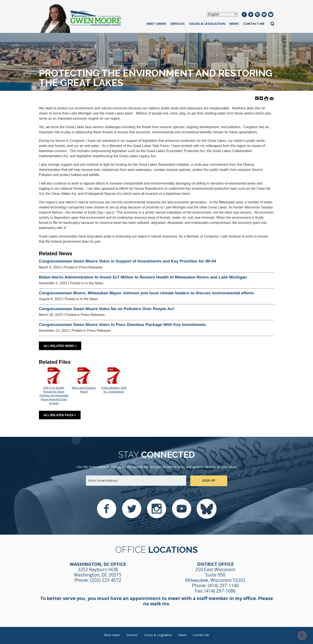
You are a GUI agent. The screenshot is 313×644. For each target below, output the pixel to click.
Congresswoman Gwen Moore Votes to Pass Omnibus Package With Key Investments (122, 325)
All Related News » (60, 346)
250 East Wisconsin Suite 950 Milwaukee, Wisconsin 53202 (215, 575)
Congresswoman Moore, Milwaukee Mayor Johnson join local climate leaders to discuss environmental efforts (146, 293)
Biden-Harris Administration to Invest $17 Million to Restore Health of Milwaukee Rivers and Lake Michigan (143, 277)
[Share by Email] (272, 98)
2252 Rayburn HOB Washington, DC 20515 (98, 572)
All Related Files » (60, 415)
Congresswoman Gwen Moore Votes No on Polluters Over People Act (106, 309)
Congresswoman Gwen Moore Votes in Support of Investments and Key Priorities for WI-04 (128, 261)
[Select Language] (222, 14)
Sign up (209, 481)
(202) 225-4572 (106, 580)
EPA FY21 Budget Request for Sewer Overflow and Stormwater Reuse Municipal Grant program (54, 386)
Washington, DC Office (98, 564)
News (234, 23)
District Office (215, 564)
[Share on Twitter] (261, 98)
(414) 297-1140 (223, 585)
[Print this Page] (266, 98)
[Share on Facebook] (257, 98)
